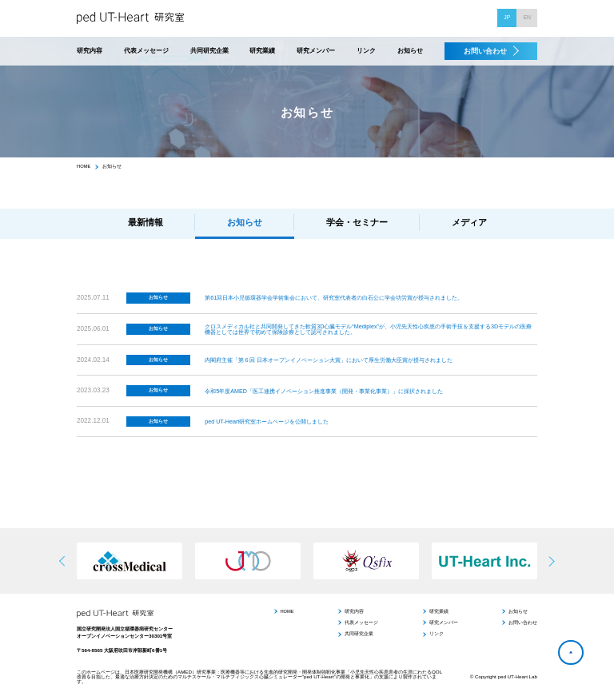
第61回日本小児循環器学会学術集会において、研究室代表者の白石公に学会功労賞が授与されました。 (334, 298)
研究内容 (90, 51)
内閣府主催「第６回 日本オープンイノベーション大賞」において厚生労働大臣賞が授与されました (329, 360)
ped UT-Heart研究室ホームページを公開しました (267, 422)
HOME (84, 167)
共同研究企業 (209, 51)
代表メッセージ (146, 51)
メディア (469, 222)
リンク (366, 51)
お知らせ (410, 51)
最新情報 (146, 222)
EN (527, 17)
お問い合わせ (485, 51)
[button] (550, 561)
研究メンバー (316, 51)
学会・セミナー (357, 222)
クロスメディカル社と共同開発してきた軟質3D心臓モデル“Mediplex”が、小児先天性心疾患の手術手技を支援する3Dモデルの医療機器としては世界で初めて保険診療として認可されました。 (368, 329)
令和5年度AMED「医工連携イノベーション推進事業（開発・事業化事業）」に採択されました (324, 391)
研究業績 (262, 51)
